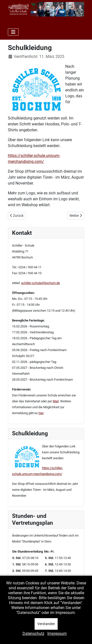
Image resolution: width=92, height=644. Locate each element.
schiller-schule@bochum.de (40, 283)
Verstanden (46, 624)
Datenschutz (33, 634)
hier (41, 413)
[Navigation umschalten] (13, 32)
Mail (56, 401)
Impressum (57, 634)
